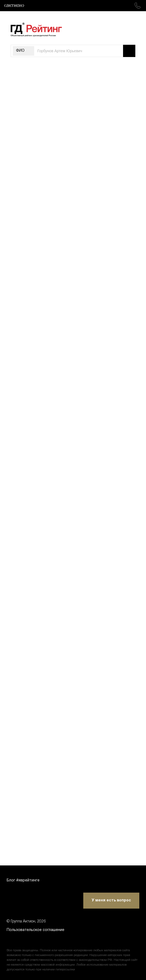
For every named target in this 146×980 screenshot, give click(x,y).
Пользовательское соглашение (35, 930)
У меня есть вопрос (111, 900)
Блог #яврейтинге (23, 880)
